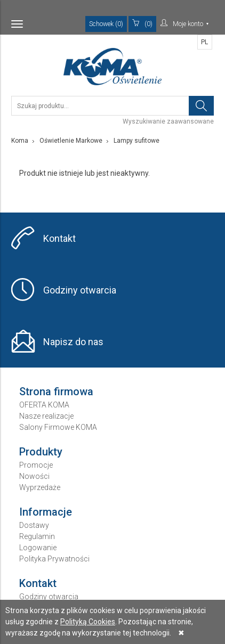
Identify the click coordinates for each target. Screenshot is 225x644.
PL (204, 42)
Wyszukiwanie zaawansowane (168, 121)
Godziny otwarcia (80, 290)
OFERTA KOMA (44, 405)
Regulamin (37, 536)
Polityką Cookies (88, 622)
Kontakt (59, 238)
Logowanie (38, 548)
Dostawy (34, 525)
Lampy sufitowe (136, 141)
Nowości (34, 476)
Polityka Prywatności (54, 559)
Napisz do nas (73, 342)
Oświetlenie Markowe (71, 141)
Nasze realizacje (46, 416)
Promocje (36, 465)
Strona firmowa (56, 392)
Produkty (41, 452)
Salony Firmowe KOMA (58, 427)
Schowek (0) (106, 24)
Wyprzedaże (40, 487)
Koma (20, 141)
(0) (142, 23)
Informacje (46, 512)
